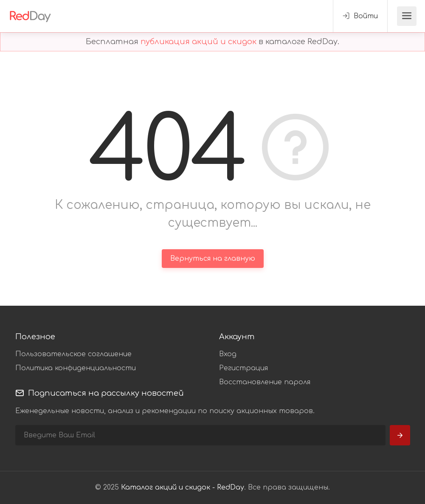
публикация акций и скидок (198, 42)
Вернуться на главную (213, 259)
